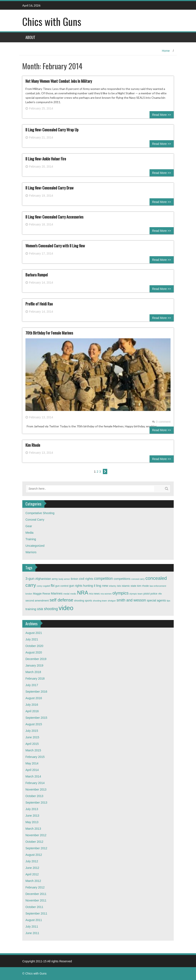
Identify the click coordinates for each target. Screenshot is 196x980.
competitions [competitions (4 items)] (122, 579)
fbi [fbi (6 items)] (53, 586)
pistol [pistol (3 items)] (146, 594)
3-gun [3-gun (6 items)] (30, 579)
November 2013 (36, 789)
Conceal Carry (35, 520)
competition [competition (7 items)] (103, 579)
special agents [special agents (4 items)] (156, 600)
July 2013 (32, 809)
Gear (29, 526)
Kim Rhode (33, 445)
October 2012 (34, 842)
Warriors (31, 552)
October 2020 (34, 646)
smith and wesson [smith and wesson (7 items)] (131, 600)
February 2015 (35, 757)
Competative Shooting (40, 513)
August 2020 (34, 652)
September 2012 (36, 848)
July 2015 (32, 731)
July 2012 (32, 861)
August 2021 (34, 633)
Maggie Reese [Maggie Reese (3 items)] (42, 594)
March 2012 (33, 881)
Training (31, 539)
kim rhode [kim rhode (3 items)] (143, 586)
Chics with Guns (52, 21)
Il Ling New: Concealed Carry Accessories (54, 217)
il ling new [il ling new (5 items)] (101, 586)
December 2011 (36, 894)
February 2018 (35, 679)
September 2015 (36, 718)
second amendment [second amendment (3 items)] (37, 601)
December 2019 (36, 659)
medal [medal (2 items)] (66, 594)
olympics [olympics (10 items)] (121, 593)
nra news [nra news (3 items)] (94, 594)
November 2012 (36, 835)
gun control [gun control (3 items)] (62, 586)
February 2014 (35, 783)
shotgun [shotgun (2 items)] (112, 601)
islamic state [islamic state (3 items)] (129, 586)
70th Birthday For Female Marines (49, 333)
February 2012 (35, 887)
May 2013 (32, 822)
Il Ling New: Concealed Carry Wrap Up (52, 130)
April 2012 (32, 874)
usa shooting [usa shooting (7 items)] (47, 609)
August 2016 (34, 698)
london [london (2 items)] (29, 594)
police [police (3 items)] (154, 594)
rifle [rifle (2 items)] (160, 594)
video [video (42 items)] (66, 608)
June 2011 (32, 933)
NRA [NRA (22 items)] (83, 593)
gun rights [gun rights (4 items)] (76, 586)
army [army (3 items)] (55, 579)
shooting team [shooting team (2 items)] (100, 601)
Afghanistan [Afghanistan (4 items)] (43, 579)
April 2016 (32, 711)
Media (29, 533)
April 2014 (32, 770)
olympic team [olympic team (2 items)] (136, 594)
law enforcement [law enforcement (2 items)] (158, 586)
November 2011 (36, 900)
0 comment (161, 422)
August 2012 (34, 855)
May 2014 (32, 763)
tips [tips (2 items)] (169, 601)
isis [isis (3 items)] (119, 586)
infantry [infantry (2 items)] (113, 586)
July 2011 (32, 927)
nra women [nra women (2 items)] (106, 594)
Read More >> (162, 115)
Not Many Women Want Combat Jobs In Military (59, 81)
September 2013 (36, 803)
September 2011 (36, 913)
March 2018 (33, 672)
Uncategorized (35, 546)
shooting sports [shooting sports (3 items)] (83, 601)
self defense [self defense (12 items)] (62, 600)
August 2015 (34, 724)
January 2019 (34, 665)
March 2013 (33, 829)
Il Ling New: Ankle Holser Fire (46, 159)
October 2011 (34, 907)
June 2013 (32, 816)
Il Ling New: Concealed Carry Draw (50, 188)
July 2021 (32, 639)
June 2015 (32, 737)
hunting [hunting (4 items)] (88, 586)
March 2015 (33, 750)
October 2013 (34, 796)
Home (166, 51)
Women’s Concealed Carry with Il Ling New (55, 246)
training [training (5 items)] (31, 609)
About (30, 37)
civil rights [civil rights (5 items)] (86, 579)
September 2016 (36, 692)
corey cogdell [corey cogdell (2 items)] (43, 586)
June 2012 (32, 868)
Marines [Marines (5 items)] (57, 593)
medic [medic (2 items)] (73, 594)
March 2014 (33, 776)
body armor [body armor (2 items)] (64, 579)
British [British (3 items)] (74, 579)
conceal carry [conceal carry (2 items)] (138, 579)
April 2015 (32, 744)
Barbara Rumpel (37, 275)
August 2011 (34, 920)
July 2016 (32, 705)
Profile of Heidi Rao (39, 304)
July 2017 (32, 685)
